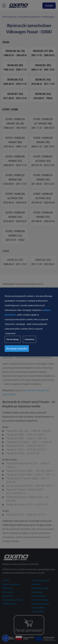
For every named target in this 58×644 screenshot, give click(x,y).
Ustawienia (29, 339)
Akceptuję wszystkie (17, 349)
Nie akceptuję (13, 339)
